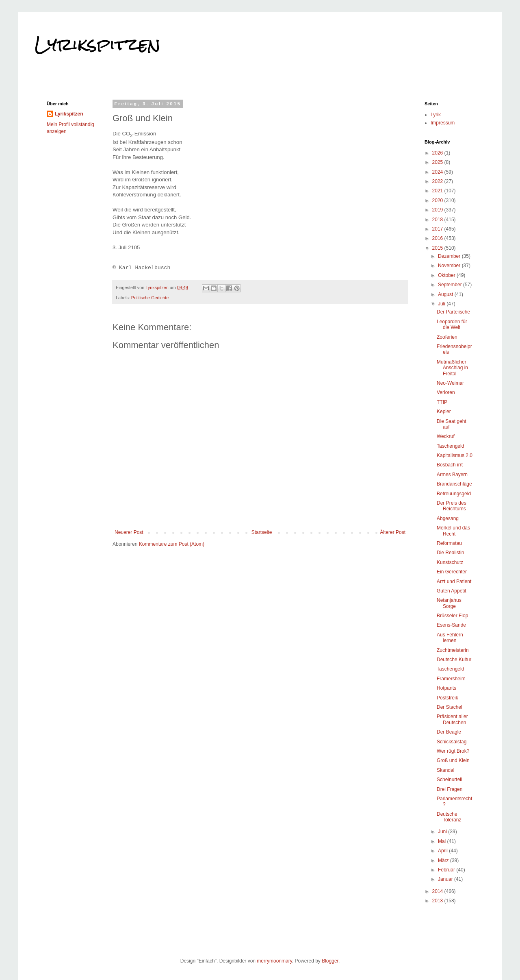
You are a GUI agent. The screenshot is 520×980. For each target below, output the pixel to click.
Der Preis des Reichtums (452, 506)
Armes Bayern (452, 475)
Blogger (330, 961)
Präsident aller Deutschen (452, 719)
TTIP (442, 402)
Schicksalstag (452, 742)
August (446, 294)
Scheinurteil (450, 780)
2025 (438, 162)
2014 (438, 891)
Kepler (444, 412)
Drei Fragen (450, 789)
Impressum (443, 123)
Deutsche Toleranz (449, 817)
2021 (438, 191)
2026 (438, 153)
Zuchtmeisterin (453, 650)
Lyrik (436, 115)
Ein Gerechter (452, 572)
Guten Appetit (452, 591)
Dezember (450, 256)
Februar (447, 870)
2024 (438, 172)
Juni (443, 832)
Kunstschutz (450, 562)
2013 (438, 901)
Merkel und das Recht (453, 531)
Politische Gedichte (150, 298)
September (451, 285)
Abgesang (448, 518)
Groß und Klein (453, 760)
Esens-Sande (451, 625)
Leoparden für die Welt (452, 324)
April (443, 851)
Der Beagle (449, 732)
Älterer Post (393, 532)
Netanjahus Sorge (449, 603)
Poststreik (447, 698)
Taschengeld (450, 446)
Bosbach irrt (450, 465)
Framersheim (451, 679)
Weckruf (446, 436)
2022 (438, 181)
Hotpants (446, 688)
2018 (438, 220)
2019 (438, 210)
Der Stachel (450, 707)
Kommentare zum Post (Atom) (172, 544)
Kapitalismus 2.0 (455, 455)
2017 (438, 229)
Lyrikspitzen (97, 44)
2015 (438, 248)
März (444, 860)
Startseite (262, 532)
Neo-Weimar (450, 383)
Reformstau (449, 543)
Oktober (447, 275)
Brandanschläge (454, 484)
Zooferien (447, 337)
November (450, 266)
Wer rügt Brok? (453, 751)
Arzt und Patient (454, 581)
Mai (443, 841)
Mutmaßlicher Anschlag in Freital (452, 368)
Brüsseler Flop (452, 616)
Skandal (445, 770)
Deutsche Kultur (454, 660)
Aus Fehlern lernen (450, 638)
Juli (442, 304)
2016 (438, 238)
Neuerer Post (129, 532)
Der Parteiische (453, 312)
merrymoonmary (274, 961)
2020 (438, 200)
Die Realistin (450, 553)
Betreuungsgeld (454, 494)
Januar (446, 879)
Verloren (446, 392)
